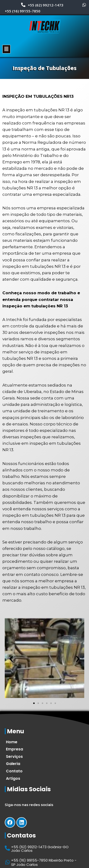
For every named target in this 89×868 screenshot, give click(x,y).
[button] (34, 703)
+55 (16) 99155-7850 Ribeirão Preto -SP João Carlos (44, 862)
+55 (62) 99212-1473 (46, 5)
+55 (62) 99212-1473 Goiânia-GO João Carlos (40, 849)
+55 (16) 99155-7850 (23, 11)
